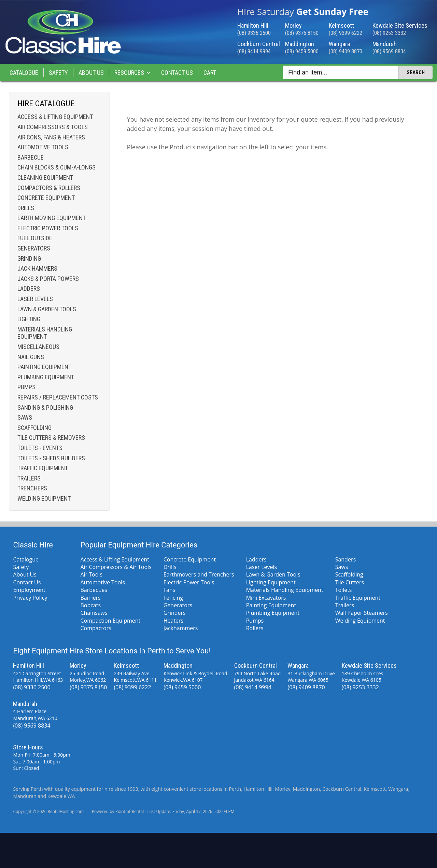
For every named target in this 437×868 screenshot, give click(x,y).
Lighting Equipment (271, 582)
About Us (91, 73)
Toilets (344, 590)
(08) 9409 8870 (346, 51)
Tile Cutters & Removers (51, 438)
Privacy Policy (30, 598)
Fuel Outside (35, 238)
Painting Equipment (44, 367)
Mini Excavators (266, 598)
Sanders (346, 559)
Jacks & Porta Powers (48, 279)
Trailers (29, 478)
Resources (132, 73)
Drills (26, 208)
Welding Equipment (44, 498)
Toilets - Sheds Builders (51, 458)
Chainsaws (94, 613)
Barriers (90, 598)
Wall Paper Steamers (362, 613)
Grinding (29, 259)
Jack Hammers (37, 268)
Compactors (96, 628)
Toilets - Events (40, 448)
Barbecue (31, 157)
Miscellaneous (38, 347)
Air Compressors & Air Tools (116, 567)
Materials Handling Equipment (45, 333)
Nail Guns (31, 357)
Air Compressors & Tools (53, 127)
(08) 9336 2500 (254, 33)
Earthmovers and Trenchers (199, 574)
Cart (210, 73)
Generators (34, 248)
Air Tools (91, 574)
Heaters (174, 621)
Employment (29, 590)
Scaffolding (34, 428)
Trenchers (32, 488)
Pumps (26, 387)
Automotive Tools (43, 147)
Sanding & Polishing (45, 408)
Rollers (255, 628)
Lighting (29, 319)
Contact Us (177, 73)
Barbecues (94, 590)
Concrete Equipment (46, 198)
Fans (170, 590)
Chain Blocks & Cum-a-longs (57, 167)
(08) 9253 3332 (389, 33)
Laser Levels (35, 299)
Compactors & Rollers (49, 188)
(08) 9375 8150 (302, 33)
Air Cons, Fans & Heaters (51, 137)
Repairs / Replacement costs (58, 397)
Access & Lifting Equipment (55, 117)
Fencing (173, 598)
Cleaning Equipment (45, 178)
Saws (25, 417)
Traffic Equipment (43, 468)
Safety (58, 73)
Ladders (29, 289)
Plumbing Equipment (46, 377)
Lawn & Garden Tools (47, 309)
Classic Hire (33, 545)
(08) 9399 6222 (346, 33)
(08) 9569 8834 (389, 51)
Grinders (175, 613)
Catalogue (24, 73)
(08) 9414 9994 (254, 51)
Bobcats (90, 605)
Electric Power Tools (48, 228)
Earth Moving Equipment (52, 218)
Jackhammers (181, 628)
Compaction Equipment (110, 621)
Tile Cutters (350, 582)
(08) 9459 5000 (302, 51)
